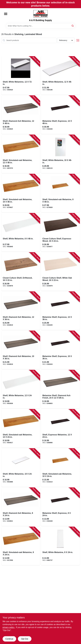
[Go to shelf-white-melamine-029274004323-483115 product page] (60, 154)
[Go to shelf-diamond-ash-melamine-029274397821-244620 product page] (21, 115)
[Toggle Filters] (78, 40)
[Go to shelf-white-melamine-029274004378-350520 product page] (21, 76)
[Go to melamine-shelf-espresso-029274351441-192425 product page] (60, 311)
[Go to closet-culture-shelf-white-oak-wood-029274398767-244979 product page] (60, 272)
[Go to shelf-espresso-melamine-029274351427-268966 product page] (60, 428)
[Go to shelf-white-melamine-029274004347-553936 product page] (21, 389)
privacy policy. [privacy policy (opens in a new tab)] (9, 627)
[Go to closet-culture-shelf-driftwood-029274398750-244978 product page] (21, 272)
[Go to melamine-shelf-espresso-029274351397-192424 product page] (60, 350)
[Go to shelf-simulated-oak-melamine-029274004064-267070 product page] (21, 154)
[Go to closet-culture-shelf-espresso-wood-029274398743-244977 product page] (60, 232)
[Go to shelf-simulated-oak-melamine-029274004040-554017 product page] (21, 428)
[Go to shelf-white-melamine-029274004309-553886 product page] (21, 468)
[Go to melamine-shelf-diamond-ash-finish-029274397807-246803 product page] (60, 389)
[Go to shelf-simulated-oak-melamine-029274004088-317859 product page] (21, 546)
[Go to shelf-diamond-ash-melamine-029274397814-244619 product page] (21, 311)
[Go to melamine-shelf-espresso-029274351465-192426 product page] (60, 115)
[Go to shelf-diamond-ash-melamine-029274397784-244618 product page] (21, 350)
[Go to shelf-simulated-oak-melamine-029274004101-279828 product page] (60, 193)
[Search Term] (41, 26)
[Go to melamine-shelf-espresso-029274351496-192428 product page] (60, 507)
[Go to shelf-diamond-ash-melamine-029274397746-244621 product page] (21, 507)
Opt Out (25, 639)
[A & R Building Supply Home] (40, 14)
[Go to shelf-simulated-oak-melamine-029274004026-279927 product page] (21, 193)
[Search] (73, 26)
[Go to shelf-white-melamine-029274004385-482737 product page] (60, 546)
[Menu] (6, 14)
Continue (9, 639)
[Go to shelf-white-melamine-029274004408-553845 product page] (21, 232)
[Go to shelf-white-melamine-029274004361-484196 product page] (60, 76)
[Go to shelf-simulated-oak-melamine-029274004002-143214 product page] (60, 468)
